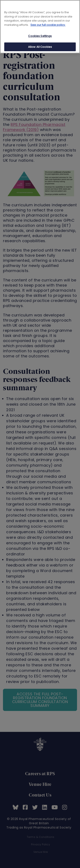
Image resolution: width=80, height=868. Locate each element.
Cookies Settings (40, 36)
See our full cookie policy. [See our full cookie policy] (48, 25)
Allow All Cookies (40, 47)
